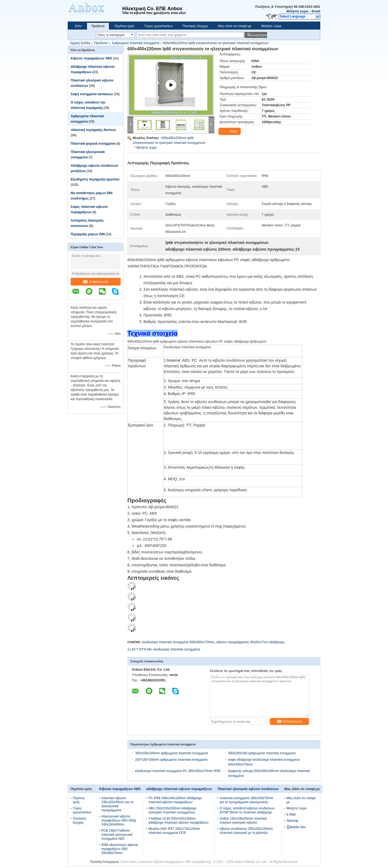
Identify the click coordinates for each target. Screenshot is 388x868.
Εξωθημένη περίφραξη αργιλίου (95, 179)
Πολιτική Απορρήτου (104, 862)
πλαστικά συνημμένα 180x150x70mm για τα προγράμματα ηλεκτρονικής (246, 800)
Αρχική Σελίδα (80, 43)
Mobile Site (296, 827)
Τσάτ (230, 131)
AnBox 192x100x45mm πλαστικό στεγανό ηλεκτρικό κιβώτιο (243, 821)
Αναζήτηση (259, 35)
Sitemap (292, 821)
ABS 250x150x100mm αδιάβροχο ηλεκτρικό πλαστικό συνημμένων (172, 810)
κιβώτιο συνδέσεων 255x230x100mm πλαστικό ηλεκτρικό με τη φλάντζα (246, 831)
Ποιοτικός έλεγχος (195, 26)
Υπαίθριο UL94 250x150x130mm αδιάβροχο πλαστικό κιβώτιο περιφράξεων (178, 821)
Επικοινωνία (96, 282)
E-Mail (291, 814)
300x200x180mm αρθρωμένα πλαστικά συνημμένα (172, 753)
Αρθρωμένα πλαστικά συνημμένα (136, 43)
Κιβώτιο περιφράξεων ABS (91, 58)
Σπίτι (78, 26)
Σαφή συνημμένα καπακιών (92, 94)
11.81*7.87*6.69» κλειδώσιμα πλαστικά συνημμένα (164, 649)
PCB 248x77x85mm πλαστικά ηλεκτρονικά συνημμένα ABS (117, 835)
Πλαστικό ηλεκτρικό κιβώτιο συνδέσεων (248, 789)
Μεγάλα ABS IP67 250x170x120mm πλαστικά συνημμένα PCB (174, 831)
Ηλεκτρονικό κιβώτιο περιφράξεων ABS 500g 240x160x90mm (118, 820)
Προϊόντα (98, 26)
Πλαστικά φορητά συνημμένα (93, 144)
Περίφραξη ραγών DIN (88, 234)
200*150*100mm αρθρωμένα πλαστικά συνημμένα (171, 760)
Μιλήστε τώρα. (298, 11)
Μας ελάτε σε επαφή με (235, 26)
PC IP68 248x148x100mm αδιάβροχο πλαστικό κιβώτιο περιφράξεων (175, 800)
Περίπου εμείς (124, 26)
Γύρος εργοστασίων (158, 26)
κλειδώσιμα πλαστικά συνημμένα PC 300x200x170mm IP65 (178, 771)
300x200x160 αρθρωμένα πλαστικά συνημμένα (262, 753)
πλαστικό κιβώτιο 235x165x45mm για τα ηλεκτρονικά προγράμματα (117, 804)
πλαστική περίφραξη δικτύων (93, 130)
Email (316, 11)
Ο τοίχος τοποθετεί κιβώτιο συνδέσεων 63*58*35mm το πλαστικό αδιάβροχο (247, 810)
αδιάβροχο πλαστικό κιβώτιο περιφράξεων (179, 789)
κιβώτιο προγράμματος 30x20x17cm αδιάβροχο (250, 642)
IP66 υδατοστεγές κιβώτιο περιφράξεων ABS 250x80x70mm (120, 849)
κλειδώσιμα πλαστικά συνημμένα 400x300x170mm (178, 642)
